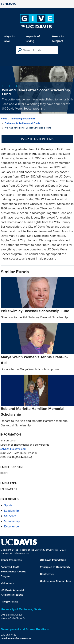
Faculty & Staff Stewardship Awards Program (13, 571)
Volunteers (7, 583)
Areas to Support (58, 39)
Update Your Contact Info (55, 581)
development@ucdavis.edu (16, 638)
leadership (12, 511)
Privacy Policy (9, 602)
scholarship (12, 521)
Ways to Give (9, 39)
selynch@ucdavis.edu (13, 449)
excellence (12, 526)
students (10, 516)
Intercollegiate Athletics (23, 119)
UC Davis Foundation (53, 560)
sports (8, 505)
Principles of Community (55, 567)
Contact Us (47, 574)
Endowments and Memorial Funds (22, 123)
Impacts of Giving (33, 39)
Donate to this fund (37, 139)
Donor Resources (11, 560)
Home (4, 119)
